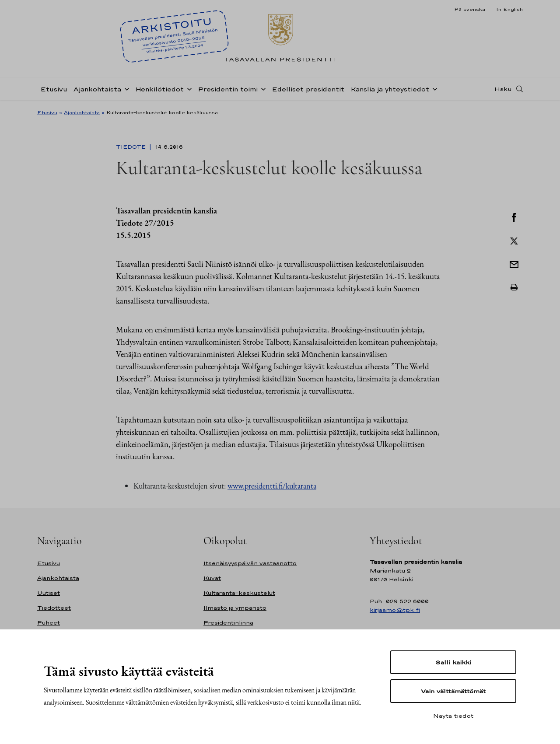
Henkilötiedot (159, 89)
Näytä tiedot (453, 716)
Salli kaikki (453, 662)
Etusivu (54, 89)
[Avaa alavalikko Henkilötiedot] (188, 88)
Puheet (49, 623)
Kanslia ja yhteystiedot (390, 89)
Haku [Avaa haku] (503, 89)
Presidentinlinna (228, 623)
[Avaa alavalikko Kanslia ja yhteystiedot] (433, 88)
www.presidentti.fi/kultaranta (272, 486)
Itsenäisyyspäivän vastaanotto (250, 563)
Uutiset (49, 593)
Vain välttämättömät (453, 691)
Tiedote (132, 147)
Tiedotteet (54, 608)
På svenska (470, 9)
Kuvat (212, 578)
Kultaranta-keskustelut (239, 593)
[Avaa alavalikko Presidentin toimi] (262, 88)
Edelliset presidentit (308, 89)
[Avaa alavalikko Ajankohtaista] (125, 88)
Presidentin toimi (228, 89)
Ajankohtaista (97, 89)
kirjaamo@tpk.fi (395, 610)
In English (509, 9)
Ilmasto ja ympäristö (235, 608)
